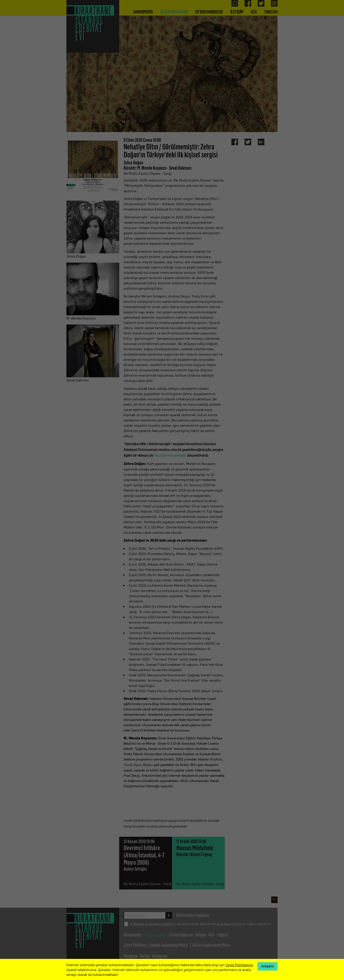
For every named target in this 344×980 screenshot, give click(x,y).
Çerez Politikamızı (239, 965)
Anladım (268, 966)
